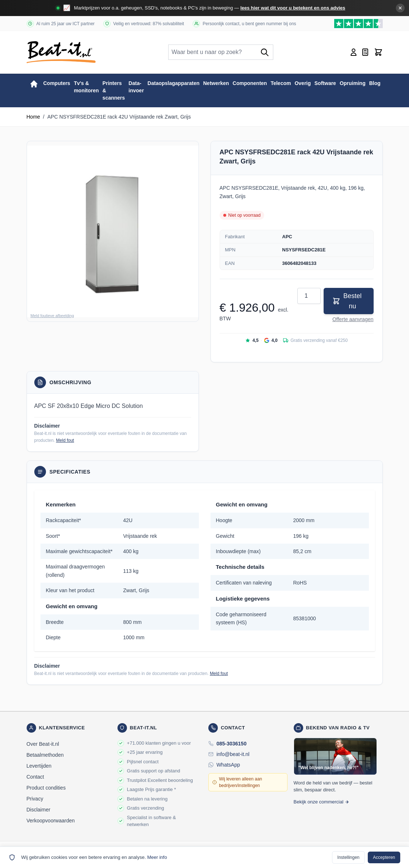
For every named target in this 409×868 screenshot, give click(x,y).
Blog (375, 83)
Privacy (35, 799)
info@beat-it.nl (233, 754)
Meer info (157, 857)
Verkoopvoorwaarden (51, 821)
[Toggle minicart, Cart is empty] (378, 52)
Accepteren (384, 857)
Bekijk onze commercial (322, 802)
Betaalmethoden (45, 755)
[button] (113, 231)
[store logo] (61, 52)
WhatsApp (228, 765)
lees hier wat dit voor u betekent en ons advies (293, 8)
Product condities (46, 788)
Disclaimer (38, 810)
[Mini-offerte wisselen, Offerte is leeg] (365, 52)
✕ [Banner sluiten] (400, 8)
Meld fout (65, 440)
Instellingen (349, 857)
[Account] (354, 52)
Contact (35, 777)
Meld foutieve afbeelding (52, 316)
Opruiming (353, 83)
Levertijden (39, 766)
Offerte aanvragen (353, 319)
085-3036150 (231, 744)
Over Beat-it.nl (43, 744)
